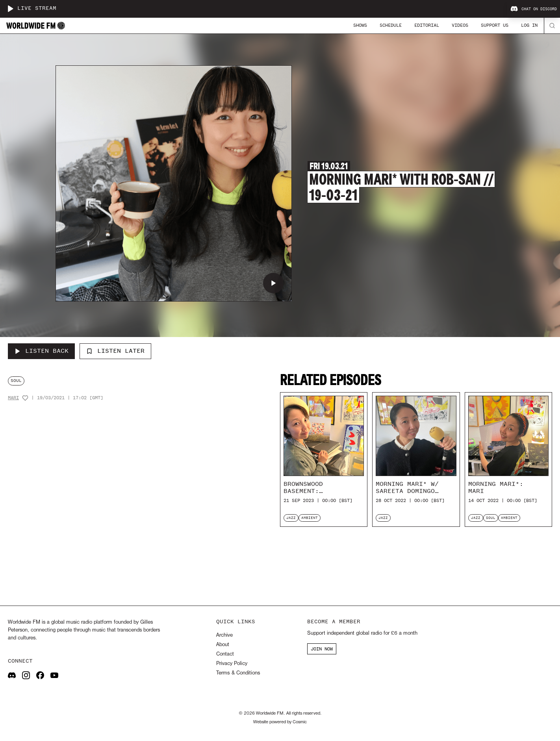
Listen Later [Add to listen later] (115, 351)
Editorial (427, 25)
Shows (360, 25)
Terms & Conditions (238, 673)
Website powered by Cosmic (280, 722)
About (223, 645)
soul (16, 381)
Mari (13, 398)
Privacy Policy (232, 664)
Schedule (391, 25)
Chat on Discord (534, 9)
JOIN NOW (322, 649)
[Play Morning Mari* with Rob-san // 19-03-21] (273, 283)
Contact (225, 654)
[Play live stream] (10, 9)
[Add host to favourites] (25, 398)
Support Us (495, 25)
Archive (224, 635)
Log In (529, 25)
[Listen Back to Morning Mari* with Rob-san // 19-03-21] (41, 351)
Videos (460, 25)
